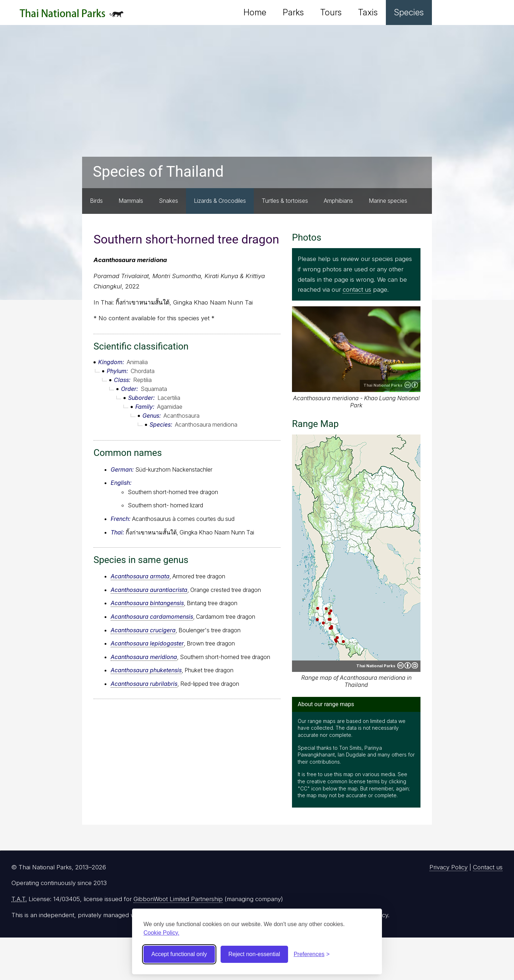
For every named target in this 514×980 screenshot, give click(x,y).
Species (409, 12)
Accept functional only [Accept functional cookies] (179, 954)
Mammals (131, 201)
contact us (357, 290)
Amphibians (338, 201)
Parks (293, 12)
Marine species (388, 201)
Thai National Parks (72, 16)
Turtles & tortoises (285, 201)
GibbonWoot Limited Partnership (178, 899)
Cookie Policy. (161, 933)
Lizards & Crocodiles (220, 201)
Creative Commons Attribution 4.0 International (411, 385)
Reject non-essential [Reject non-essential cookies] (254, 954)
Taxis (368, 12)
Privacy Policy (449, 867)
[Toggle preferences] (312, 954)
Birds (96, 201)
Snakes (168, 201)
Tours (331, 12)
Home (255, 12)
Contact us (488, 867)
